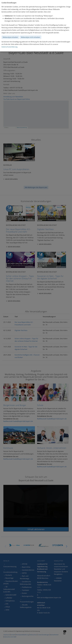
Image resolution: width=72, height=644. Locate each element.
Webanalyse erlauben (10, 37)
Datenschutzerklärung (9, 47)
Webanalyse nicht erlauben (31, 37)
